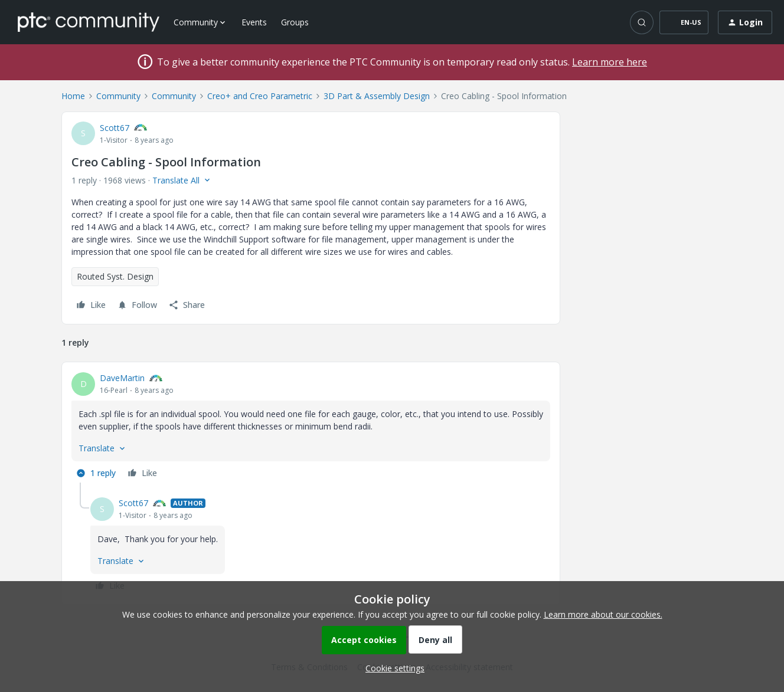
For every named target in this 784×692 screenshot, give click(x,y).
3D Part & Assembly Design (377, 96)
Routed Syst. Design (115, 276)
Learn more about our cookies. (603, 614)
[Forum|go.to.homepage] (89, 22)
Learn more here (610, 62)
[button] (684, 22)
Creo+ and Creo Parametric (260, 96)
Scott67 (115, 128)
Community (118, 96)
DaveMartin (122, 378)
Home (73, 96)
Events (254, 22)
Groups (295, 22)
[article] (311, 427)
